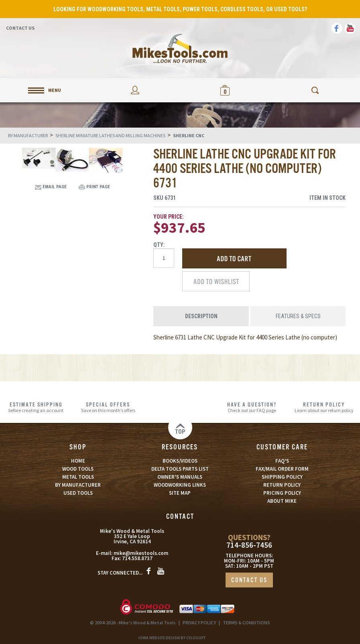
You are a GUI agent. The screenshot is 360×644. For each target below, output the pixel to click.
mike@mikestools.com (141, 553)
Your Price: (169, 217)
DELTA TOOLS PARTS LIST (180, 469)
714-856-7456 (249, 545)
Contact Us (20, 28)
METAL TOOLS (78, 477)
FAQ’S (282, 461)
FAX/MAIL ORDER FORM (282, 469)
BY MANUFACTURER (78, 485)
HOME (78, 461)
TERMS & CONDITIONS (246, 623)
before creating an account (36, 407)
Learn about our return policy (324, 407)
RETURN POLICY (282, 485)
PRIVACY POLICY (199, 623)
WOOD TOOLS (78, 469)
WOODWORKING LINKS (180, 485)
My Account (135, 90)
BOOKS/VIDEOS (180, 461)
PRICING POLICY (282, 493)
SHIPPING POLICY (282, 477)
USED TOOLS (78, 493)
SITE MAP (180, 493)
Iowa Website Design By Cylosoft (172, 638)
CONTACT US (249, 580)
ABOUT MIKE (282, 501)
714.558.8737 (137, 558)
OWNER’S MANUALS (180, 477)
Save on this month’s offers (108, 407)
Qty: (159, 245)
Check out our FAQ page (252, 407)
